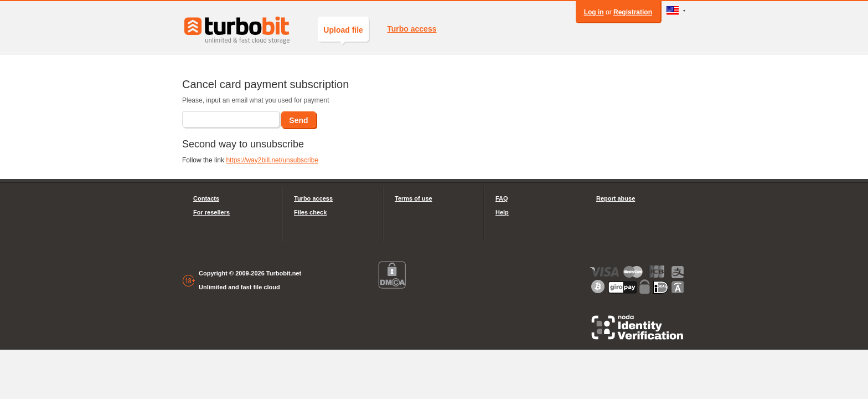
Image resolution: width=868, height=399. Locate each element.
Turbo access (412, 29)
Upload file (343, 34)
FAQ (502, 198)
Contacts (206, 198)
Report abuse (616, 198)
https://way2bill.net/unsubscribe (272, 160)
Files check (310, 212)
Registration (633, 12)
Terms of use (414, 198)
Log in (594, 12)
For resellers (211, 212)
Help (502, 212)
